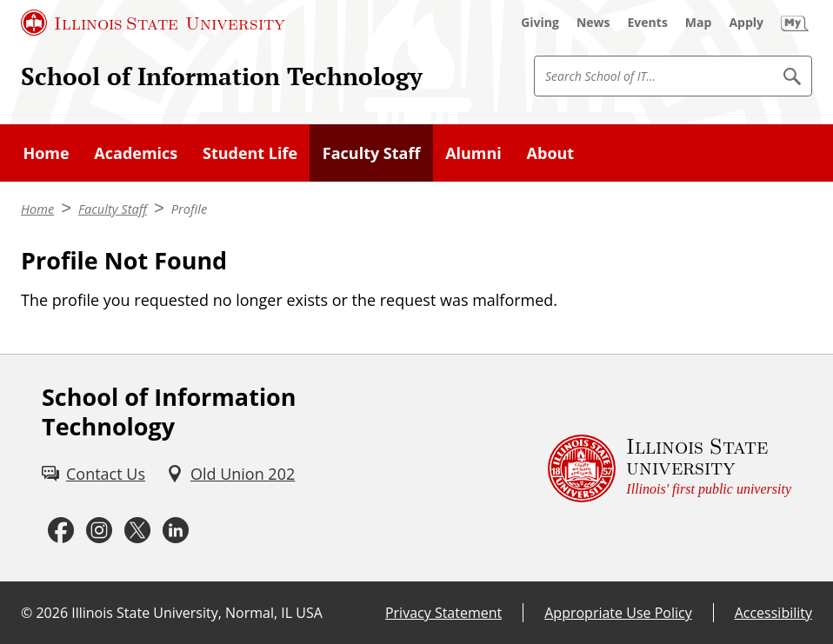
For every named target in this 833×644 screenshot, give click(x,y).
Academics (136, 153)
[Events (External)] (648, 23)
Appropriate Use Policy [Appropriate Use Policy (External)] (618, 613)
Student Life (250, 153)
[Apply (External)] (746, 23)
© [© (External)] (27, 613)
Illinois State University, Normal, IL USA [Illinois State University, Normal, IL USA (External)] (197, 613)
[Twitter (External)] (137, 530)
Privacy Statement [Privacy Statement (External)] (443, 613)
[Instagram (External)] (99, 530)
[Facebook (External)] (61, 530)
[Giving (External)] (540, 23)
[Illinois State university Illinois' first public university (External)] (670, 468)
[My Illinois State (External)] (795, 23)
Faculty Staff (372, 153)
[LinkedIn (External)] (176, 530)
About (551, 153)
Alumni (473, 153)
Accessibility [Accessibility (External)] (773, 613)
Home (46, 153)
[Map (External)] (699, 23)
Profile (189, 209)
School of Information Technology (222, 76)
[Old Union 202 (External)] (230, 474)
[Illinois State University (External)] (153, 23)
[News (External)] (593, 23)
